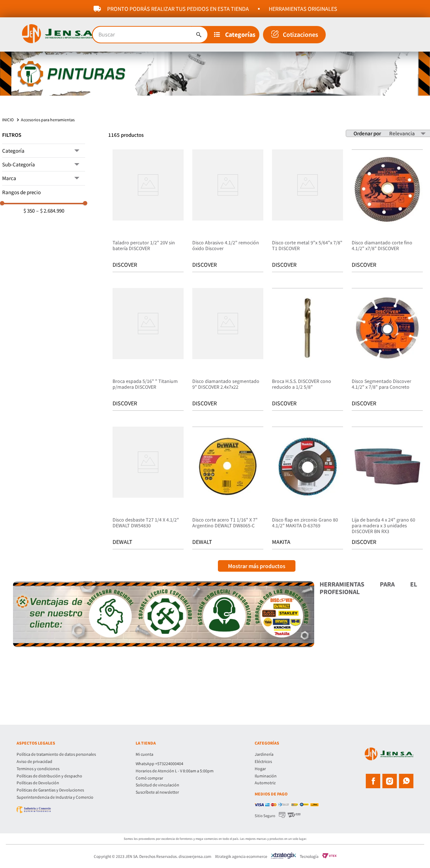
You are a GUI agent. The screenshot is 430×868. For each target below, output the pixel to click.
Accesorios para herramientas (48, 120)
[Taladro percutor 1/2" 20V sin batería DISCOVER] (148, 211)
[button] (236, 35)
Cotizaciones (300, 34)
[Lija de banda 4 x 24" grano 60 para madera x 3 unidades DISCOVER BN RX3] (387, 489)
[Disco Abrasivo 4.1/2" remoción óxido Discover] (228, 211)
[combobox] (150, 35)
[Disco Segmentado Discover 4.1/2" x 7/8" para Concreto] (387, 350)
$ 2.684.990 (50, 211)
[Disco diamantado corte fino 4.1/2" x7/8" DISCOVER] (387, 211)
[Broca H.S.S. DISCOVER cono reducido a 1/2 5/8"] (308, 350)
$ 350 (29, 211)
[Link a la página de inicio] (9, 120)
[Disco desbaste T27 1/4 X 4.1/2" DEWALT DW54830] (148, 489)
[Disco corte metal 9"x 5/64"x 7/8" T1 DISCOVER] (308, 211)
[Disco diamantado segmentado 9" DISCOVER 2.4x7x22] (228, 350)
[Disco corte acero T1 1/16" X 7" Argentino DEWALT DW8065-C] (228, 489)
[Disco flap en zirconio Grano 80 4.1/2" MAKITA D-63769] (308, 489)
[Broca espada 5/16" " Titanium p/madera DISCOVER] (148, 350)
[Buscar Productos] (199, 35)
